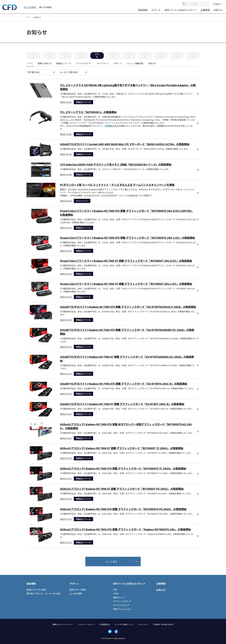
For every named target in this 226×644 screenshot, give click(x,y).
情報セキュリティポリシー (63, 624)
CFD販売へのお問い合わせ (163, 624)
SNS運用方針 (105, 624)
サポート (156, 10)
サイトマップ (143, 624)
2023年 (81, 55)
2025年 (49, 55)
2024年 (65, 55)
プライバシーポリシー (86, 624)
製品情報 (143, 10)
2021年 (113, 55)
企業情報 (205, 10)
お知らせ (218, 10)
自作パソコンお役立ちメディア (181, 10)
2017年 (177, 55)
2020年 (129, 55)
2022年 (97, 55)
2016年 (193, 55)
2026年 (33, 55)
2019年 (145, 55)
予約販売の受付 (112, 126)
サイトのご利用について (124, 624)
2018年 (161, 55)
